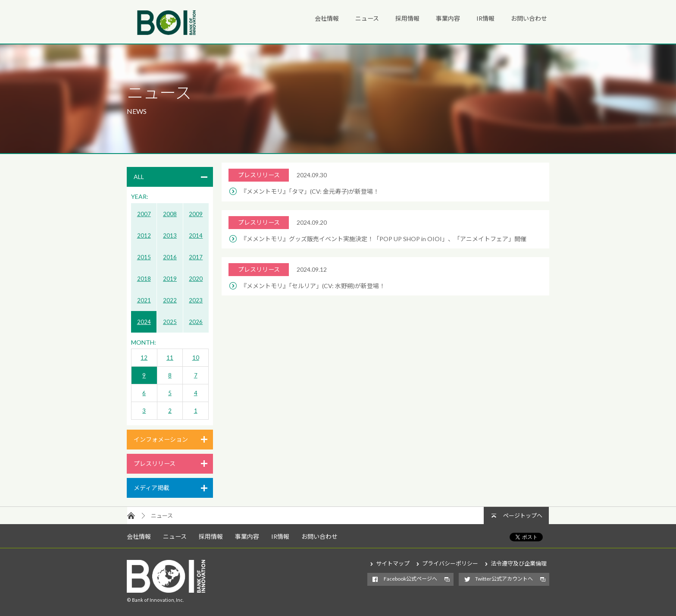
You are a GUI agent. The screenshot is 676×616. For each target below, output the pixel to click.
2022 (170, 300)
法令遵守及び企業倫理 (519, 563)
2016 (170, 257)
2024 (144, 322)
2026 (196, 322)
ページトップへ (523, 515)
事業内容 (448, 18)
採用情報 (407, 18)
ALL (139, 177)
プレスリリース (155, 464)
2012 (144, 236)
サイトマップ (393, 563)
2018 (144, 279)
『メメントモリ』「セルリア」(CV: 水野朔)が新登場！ (313, 286)
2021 (144, 300)
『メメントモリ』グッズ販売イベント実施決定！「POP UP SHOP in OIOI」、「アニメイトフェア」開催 (383, 239)
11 (170, 358)
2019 (170, 279)
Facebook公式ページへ (410, 579)
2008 (170, 214)
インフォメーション (161, 439)
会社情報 (327, 18)
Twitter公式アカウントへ (504, 579)
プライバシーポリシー (450, 563)
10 (196, 358)
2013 (170, 236)
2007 (144, 214)
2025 (170, 322)
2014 (196, 236)
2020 (196, 279)
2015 (144, 257)
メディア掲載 (152, 488)
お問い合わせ (529, 18)
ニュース (367, 18)
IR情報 (485, 18)
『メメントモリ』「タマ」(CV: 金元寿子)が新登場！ (310, 191)
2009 (196, 214)
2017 (196, 257)
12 (144, 358)
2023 (196, 300)
